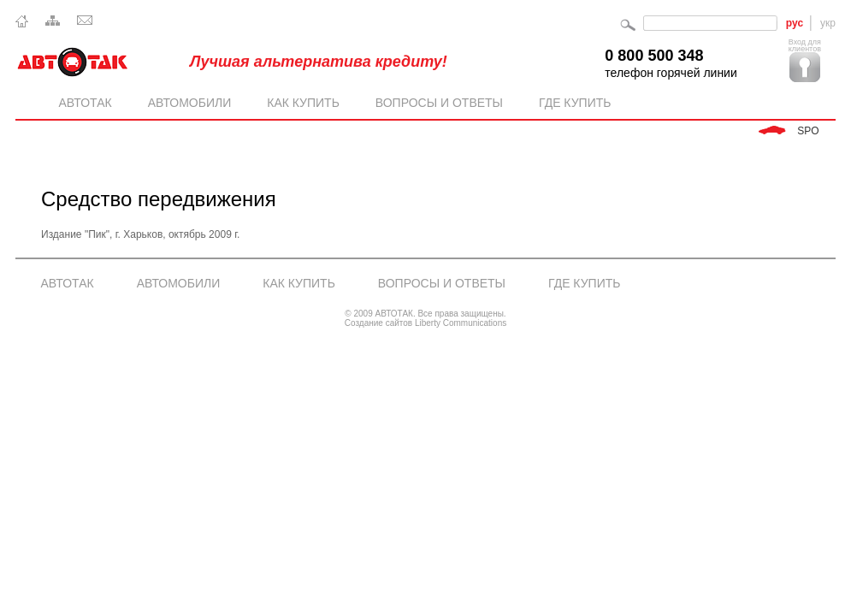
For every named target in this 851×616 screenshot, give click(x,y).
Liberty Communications (461, 323)
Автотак (90, 103)
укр (828, 23)
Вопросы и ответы (443, 103)
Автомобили (194, 103)
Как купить (308, 103)
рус (795, 23)
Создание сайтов (380, 323)
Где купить (575, 103)
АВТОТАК (68, 283)
